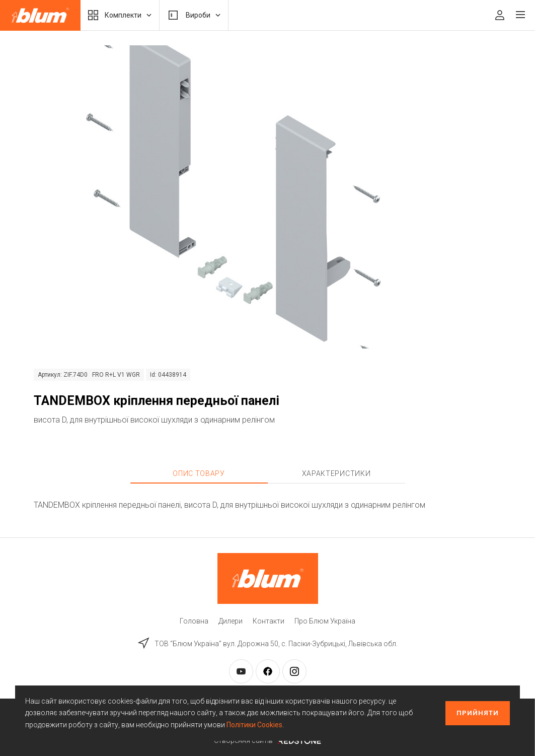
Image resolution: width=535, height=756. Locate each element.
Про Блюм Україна (325, 621)
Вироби (194, 15)
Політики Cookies (254, 725)
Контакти (269, 621)
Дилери (231, 621)
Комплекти (120, 15)
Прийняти (478, 713)
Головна (194, 621)
